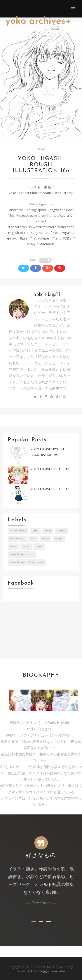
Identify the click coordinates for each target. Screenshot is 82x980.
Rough (41, 149)
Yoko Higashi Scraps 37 (50, 489)
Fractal (61, 531)
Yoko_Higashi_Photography (27, 562)
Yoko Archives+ (38, 21)
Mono (45, 539)
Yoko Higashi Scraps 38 (50, 469)
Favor (48, 531)
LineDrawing (17, 539)
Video (26, 547)
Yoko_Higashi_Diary (22, 554)
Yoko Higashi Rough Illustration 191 (47, 452)
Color (35, 531)
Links (33, 539)
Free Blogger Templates (48, 971)
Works (39, 547)
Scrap (13, 547)
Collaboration (18, 531)
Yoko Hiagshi (47, 294)
